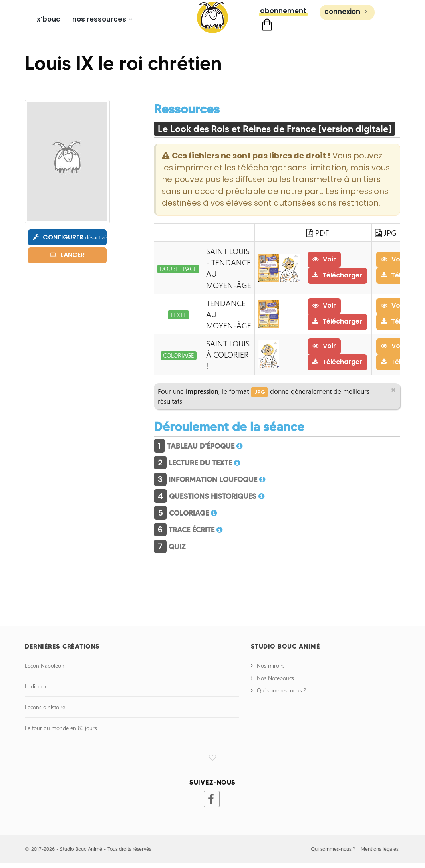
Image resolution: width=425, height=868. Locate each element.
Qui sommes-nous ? (281, 695)
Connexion (347, 21)
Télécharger (338, 279)
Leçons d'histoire (45, 712)
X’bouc (49, 19)
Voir (325, 263)
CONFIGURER (70, 240)
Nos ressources (99, 19)
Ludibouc (36, 691)
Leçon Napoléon (45, 671)
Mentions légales (379, 854)
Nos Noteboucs (275, 683)
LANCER (67, 258)
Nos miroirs (271, 671)
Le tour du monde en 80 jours (61, 733)
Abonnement (283, 20)
